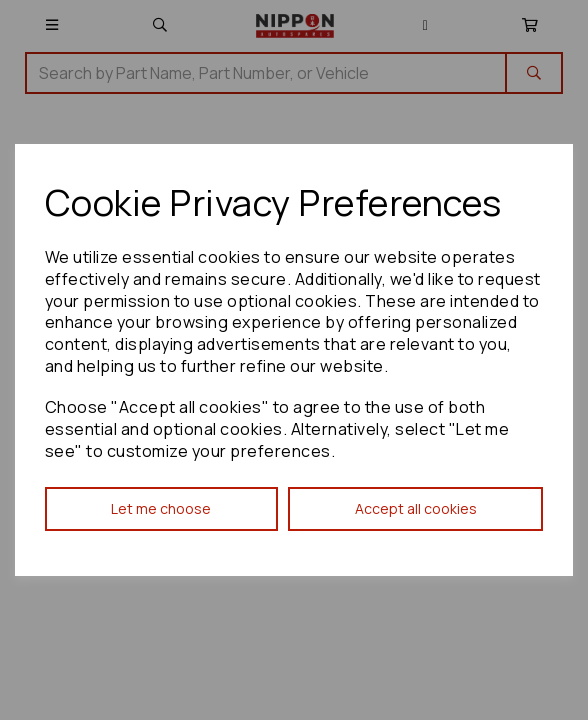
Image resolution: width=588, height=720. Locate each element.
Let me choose (161, 508)
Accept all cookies (416, 508)
